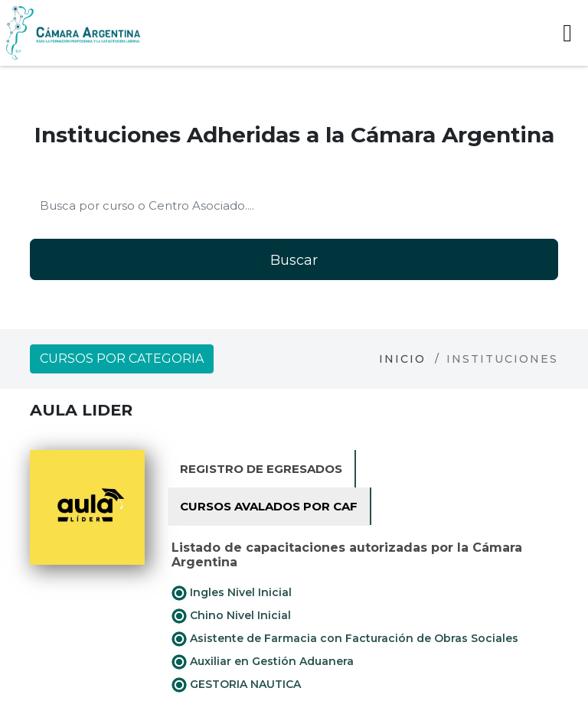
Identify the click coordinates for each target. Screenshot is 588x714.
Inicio (402, 359)
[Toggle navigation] (567, 33)
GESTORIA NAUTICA (236, 685)
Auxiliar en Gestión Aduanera (263, 662)
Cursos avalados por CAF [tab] (269, 506)
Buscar (294, 260)
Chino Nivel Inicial (231, 616)
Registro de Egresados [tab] (261, 469)
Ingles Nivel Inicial (232, 593)
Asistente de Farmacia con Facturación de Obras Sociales (345, 639)
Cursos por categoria (122, 359)
